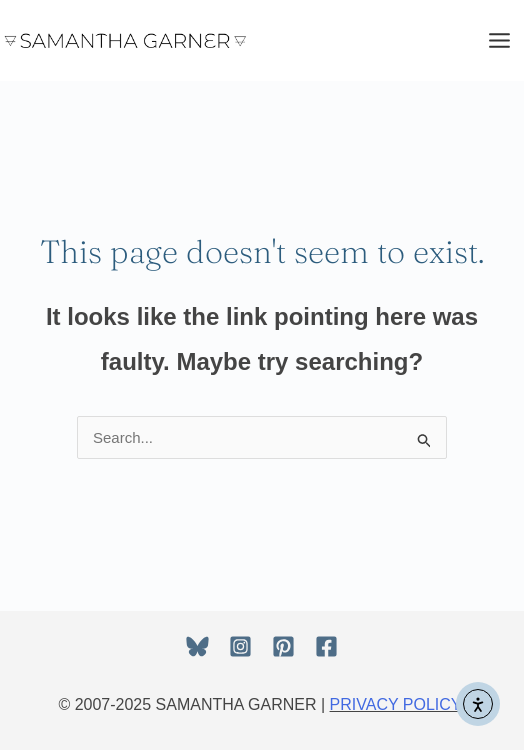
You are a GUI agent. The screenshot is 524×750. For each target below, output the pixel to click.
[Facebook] (326, 646)
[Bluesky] (197, 646)
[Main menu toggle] (499, 40)
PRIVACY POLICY (396, 704)
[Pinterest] (283, 646)
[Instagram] (240, 646)
